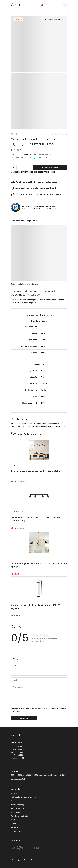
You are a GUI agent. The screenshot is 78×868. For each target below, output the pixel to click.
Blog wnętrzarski (18, 831)
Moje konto (16, 828)
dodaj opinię (24, 718)
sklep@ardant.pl (18, 779)
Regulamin (15, 812)
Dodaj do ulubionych (54, 19)
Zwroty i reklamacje (19, 801)
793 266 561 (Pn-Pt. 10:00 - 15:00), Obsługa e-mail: (32, 775)
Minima (34, 283)
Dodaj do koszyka (50, 167)
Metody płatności (18, 809)
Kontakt (14, 793)
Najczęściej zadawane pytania (24, 797)
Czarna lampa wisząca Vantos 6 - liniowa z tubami (37, 470)
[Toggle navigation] (65, 5)
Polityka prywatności (20, 816)
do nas (37, 171)
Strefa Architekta (18, 820)
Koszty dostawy (18, 805)
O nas (13, 824)
